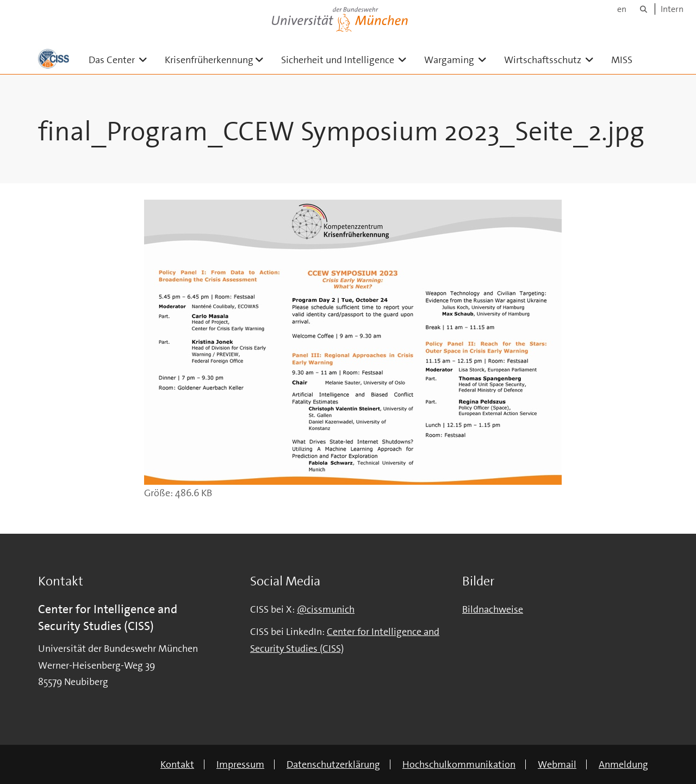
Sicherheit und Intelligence (348, 60)
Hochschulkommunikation (459, 764)
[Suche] (644, 9)
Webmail (557, 764)
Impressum (240, 764)
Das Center (122, 60)
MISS (622, 60)
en (622, 9)
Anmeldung (623, 764)
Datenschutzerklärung (333, 764)
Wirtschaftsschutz (553, 60)
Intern (672, 9)
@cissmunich (326, 609)
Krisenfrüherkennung (219, 60)
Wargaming (460, 60)
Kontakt (177, 764)
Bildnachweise (493, 609)
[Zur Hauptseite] (54, 59)
